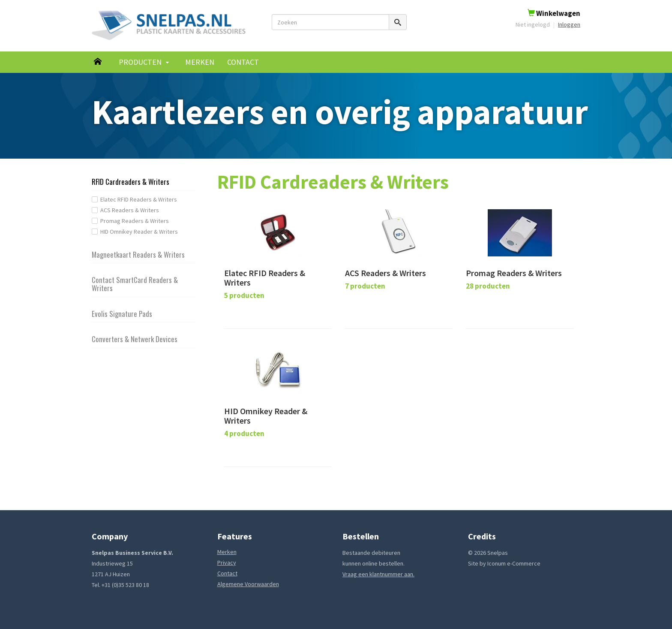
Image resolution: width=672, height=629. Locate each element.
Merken (200, 62)
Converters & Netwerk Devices (135, 339)
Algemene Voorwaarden (248, 584)
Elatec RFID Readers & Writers (139, 199)
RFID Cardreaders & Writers (130, 182)
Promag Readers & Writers (135, 221)
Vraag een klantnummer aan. (378, 574)
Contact (243, 62)
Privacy (227, 563)
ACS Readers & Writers (130, 210)
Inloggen (569, 24)
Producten (140, 62)
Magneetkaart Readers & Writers (138, 254)
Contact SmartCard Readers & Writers (135, 284)
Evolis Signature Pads (122, 314)
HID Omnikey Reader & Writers (139, 232)
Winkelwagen (554, 13)
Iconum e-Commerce (514, 563)
